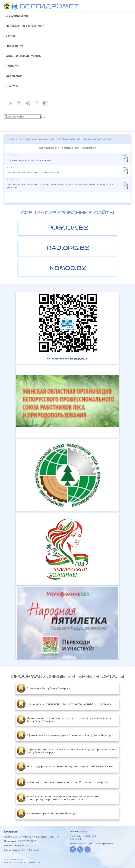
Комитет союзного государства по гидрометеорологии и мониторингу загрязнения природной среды (58, 798)
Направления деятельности (25, 26)
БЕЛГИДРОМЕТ (49, 7)
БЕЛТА (36, 862)
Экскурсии (13, 86)
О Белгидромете (17, 16)
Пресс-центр (15, 46)
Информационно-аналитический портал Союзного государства (62, 782)
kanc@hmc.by (20, 846)
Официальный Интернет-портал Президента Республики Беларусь (65, 735)
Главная (13, 139)
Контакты (12, 66)
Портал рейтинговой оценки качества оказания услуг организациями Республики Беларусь (66, 751)
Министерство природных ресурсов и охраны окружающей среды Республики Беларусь (64, 720)
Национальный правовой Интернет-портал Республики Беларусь (64, 704)
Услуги (10, 36)
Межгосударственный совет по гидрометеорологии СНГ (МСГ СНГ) (65, 767)
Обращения (14, 76)
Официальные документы (23, 56)
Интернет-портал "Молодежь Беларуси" (47, 813)
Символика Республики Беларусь (43, 688)
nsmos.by (68, 269)
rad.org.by (68, 248)
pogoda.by (68, 228)
